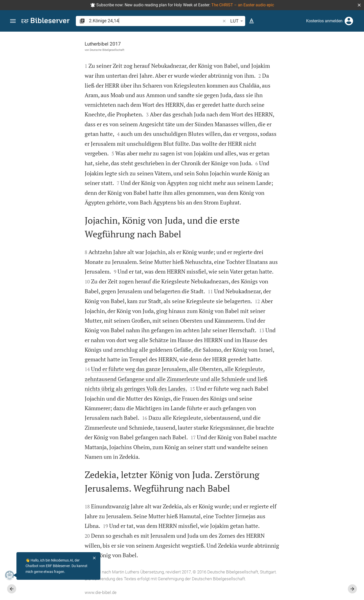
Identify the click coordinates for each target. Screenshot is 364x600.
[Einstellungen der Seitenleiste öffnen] (348, 52)
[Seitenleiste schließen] (253, 320)
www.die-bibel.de (44, 592)
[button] (359, 5)
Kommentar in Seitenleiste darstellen (303, 152)
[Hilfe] (356, 52)
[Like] (264, 52)
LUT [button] (237, 21)
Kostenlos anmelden (324, 21)
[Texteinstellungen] (252, 21)
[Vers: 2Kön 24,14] (302, 41)
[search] (155, 21)
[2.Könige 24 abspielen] (310, 256)
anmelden (292, 79)
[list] (310, 175)
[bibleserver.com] (45, 21)
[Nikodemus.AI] (12, 575)
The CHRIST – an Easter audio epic (243, 5)
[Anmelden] (349, 21)
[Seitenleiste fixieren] (253, 36)
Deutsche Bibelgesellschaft (50, 50)
